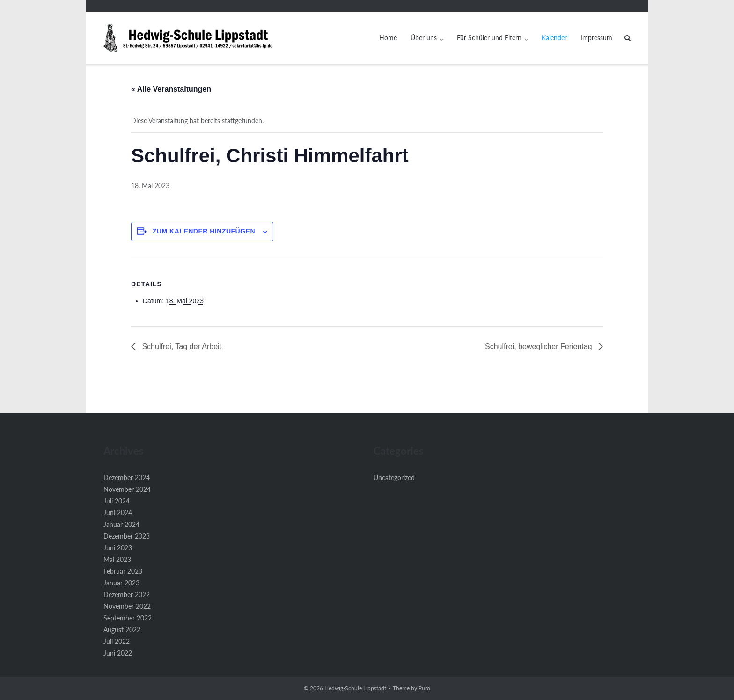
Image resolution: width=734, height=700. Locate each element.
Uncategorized (394, 478)
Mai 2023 (117, 559)
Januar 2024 (121, 524)
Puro (424, 688)
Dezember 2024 (127, 478)
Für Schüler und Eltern (489, 38)
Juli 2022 (117, 641)
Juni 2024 (118, 513)
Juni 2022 (118, 653)
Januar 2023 (121, 583)
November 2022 (127, 606)
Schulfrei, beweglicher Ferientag (539, 346)
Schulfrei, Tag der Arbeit (181, 346)
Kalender (554, 38)
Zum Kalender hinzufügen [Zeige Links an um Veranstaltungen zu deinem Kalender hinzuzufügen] (204, 231)
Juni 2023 (118, 548)
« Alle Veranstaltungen (171, 89)
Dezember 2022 (127, 594)
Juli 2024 (117, 501)
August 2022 (122, 630)
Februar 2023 (123, 571)
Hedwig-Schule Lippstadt (355, 688)
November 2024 (127, 489)
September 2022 (128, 618)
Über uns (424, 38)
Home (388, 38)
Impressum (596, 38)
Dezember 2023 (127, 536)
